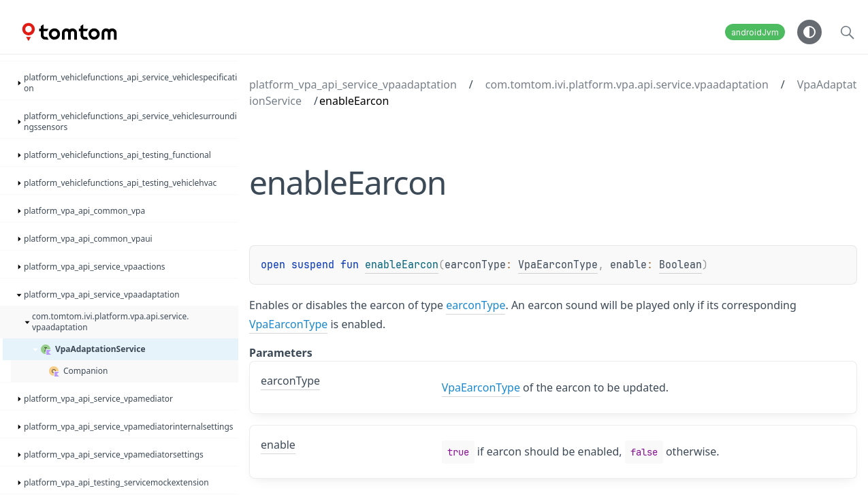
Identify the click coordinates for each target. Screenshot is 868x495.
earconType (476, 305)
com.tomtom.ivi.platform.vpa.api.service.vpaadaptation (627, 84)
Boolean (680, 265)
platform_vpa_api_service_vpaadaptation (353, 84)
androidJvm (755, 32)
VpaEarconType (558, 265)
